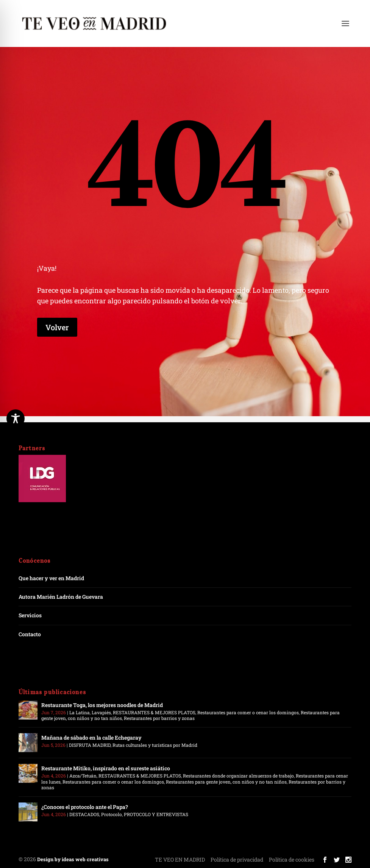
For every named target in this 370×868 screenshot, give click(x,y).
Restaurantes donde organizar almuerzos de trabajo (238, 776)
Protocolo (112, 814)
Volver (57, 327)
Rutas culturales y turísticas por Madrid (155, 745)
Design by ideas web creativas (73, 859)
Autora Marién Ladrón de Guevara (61, 597)
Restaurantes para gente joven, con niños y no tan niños (226, 782)
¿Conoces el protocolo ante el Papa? (85, 807)
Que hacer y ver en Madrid (51, 578)
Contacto (30, 634)
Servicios (30, 615)
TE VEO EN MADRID (180, 859)
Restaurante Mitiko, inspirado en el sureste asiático (106, 768)
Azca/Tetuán (83, 776)
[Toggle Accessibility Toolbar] (16, 418)
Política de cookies (292, 859)
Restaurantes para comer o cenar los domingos (248, 712)
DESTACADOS (84, 814)
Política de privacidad (237, 859)
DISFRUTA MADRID (90, 745)
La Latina (80, 712)
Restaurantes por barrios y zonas (159, 718)
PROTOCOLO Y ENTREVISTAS (156, 814)
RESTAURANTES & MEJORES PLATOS (154, 712)
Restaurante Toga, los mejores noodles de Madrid (102, 705)
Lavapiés (101, 712)
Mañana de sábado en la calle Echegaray (91, 738)
